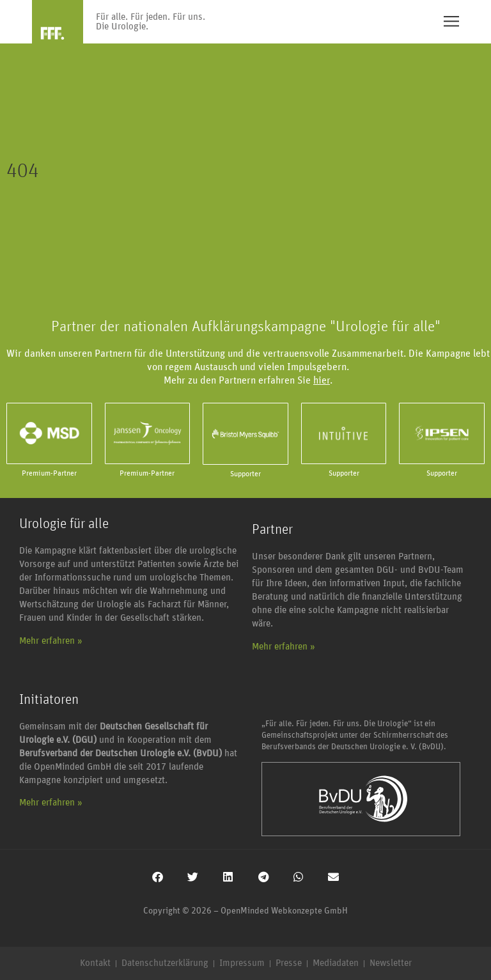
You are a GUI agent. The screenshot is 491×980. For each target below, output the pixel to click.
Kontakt (95, 963)
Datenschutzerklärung (165, 963)
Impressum (242, 963)
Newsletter (391, 963)
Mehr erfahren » (51, 641)
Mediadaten (336, 963)
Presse (289, 963)
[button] (158, 877)
